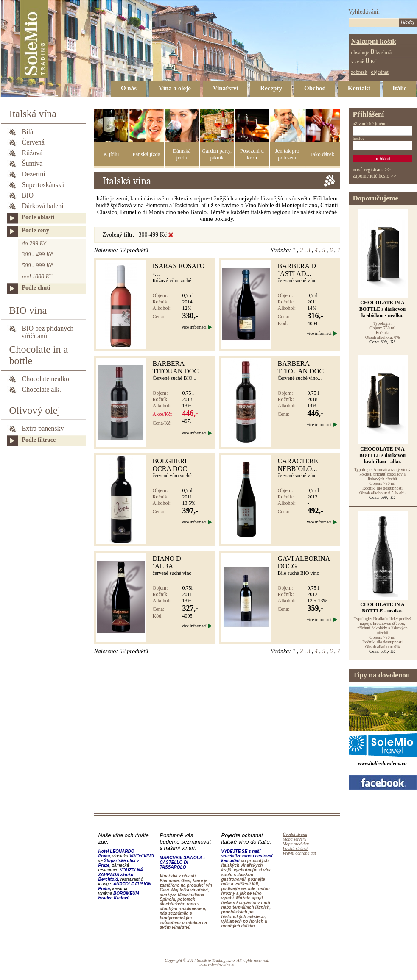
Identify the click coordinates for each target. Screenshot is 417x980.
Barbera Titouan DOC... (304, 367)
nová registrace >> (372, 170)
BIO (28, 195)
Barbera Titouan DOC (176, 367)
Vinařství (225, 88)
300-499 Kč (153, 235)
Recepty (271, 88)
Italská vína (33, 114)
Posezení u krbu (252, 154)
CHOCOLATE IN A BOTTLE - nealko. (382, 608)
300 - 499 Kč (38, 255)
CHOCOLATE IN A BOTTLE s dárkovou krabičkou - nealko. (382, 309)
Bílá (28, 132)
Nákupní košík (374, 41)
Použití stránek (296, 848)
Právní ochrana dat (299, 853)
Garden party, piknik (217, 154)
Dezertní (34, 174)
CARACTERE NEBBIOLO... (298, 465)
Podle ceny (36, 230)
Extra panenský (43, 428)
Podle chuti (36, 288)
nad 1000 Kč (37, 277)
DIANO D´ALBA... (167, 562)
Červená (33, 142)
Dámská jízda (182, 154)
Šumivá (32, 163)
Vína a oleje (175, 88)
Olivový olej (35, 410)
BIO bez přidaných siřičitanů (48, 329)
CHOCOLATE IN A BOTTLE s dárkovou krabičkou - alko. (382, 455)
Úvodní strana (295, 834)
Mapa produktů (296, 844)
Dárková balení (43, 206)
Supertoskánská (43, 185)
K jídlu (111, 154)
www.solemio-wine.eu (217, 965)
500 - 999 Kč (38, 266)
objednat (380, 72)
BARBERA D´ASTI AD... (297, 270)
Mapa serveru (295, 839)
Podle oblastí (38, 217)
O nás (129, 88)
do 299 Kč (34, 244)
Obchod (315, 88)
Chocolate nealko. (47, 379)
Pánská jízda (146, 154)
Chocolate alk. (42, 389)
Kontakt (359, 88)
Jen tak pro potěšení (287, 154)
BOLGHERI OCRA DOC (170, 465)
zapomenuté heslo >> (375, 176)
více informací (194, 327)
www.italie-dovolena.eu (382, 763)
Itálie (399, 88)
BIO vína (28, 310)
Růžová (32, 153)
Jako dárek (322, 154)
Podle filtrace (39, 440)
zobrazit (360, 72)
